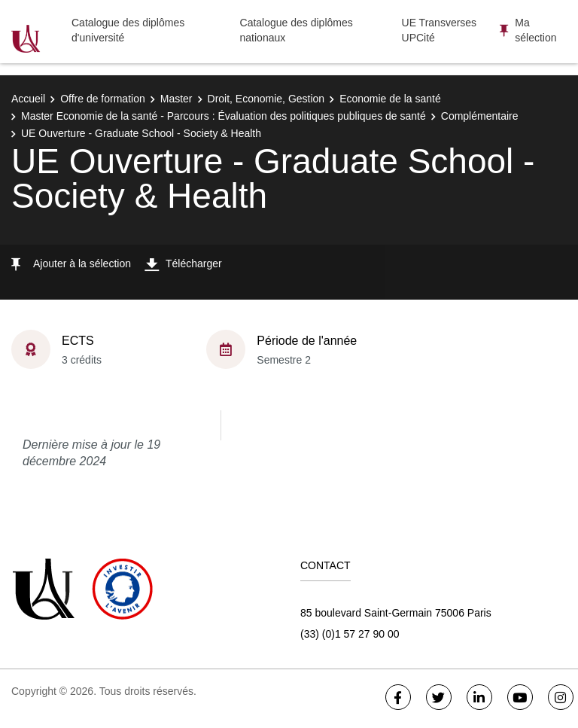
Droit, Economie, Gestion (266, 99)
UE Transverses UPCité (440, 30)
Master (176, 99)
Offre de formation (103, 99)
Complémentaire (480, 116)
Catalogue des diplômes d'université (128, 30)
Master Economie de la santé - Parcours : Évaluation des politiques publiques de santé (224, 116)
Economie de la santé (390, 99)
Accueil (28, 99)
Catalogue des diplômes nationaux (297, 30)
